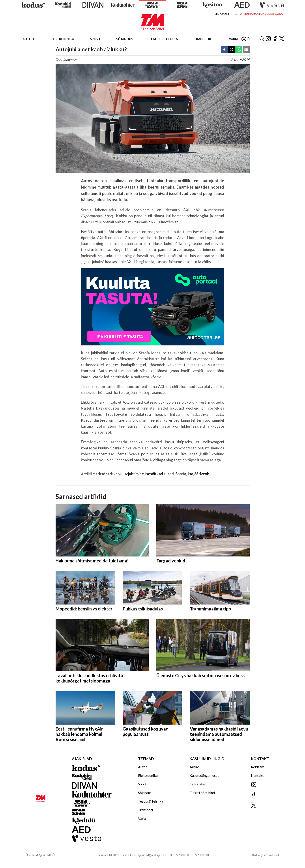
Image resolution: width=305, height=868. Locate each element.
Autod (28, 39)
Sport (95, 39)
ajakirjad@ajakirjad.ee (152, 855)
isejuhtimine (134, 474)
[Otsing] (262, 39)
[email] (246, 50)
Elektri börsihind (202, 793)
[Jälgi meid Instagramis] (268, 39)
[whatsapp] (239, 50)
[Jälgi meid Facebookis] (275, 39)
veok (118, 474)
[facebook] (224, 50)
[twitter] (232, 50)
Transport (204, 39)
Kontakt (257, 775)
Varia (234, 39)
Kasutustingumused (205, 775)
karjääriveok (199, 474)
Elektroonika (62, 39)
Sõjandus (125, 39)
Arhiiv (194, 767)
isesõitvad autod (160, 474)
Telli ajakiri (221, 14)
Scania (181, 474)
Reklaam (258, 767)
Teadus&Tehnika (163, 39)
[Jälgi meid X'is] (282, 39)
